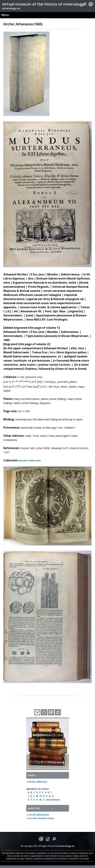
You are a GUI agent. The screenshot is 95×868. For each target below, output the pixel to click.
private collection (30, 460)
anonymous (52, 800)
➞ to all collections (38, 815)
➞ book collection (37, 782)
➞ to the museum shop (40, 818)
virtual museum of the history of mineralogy (43, 4)
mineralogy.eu (11, 8)
